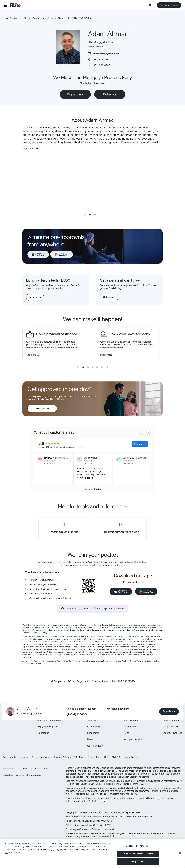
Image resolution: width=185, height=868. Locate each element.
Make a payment (118, 709)
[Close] (180, 853)
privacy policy (91, 850)
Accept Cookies (138, 862)
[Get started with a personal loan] (109, 297)
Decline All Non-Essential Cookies (138, 854)
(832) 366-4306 (77, 714)
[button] (5, 5)
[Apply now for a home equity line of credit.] (35, 297)
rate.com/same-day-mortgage (132, 655)
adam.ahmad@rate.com (81, 709)
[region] (92, 854)
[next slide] (100, 214)
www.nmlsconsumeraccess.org (137, 817)
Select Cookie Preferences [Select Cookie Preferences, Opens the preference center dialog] (138, 846)
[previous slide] (85, 214)
